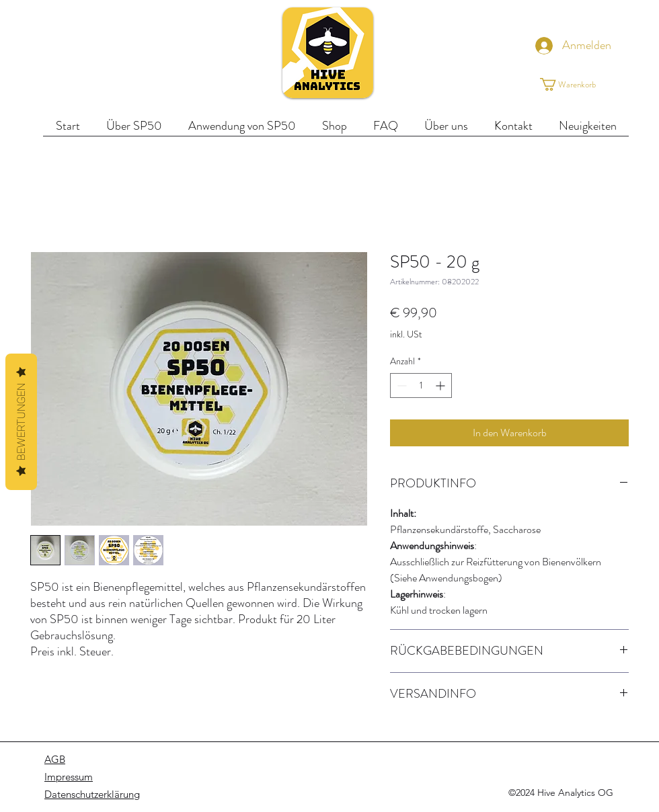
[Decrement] (400, 385)
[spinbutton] (421, 385)
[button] (579, 84)
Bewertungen (21, 422)
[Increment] (441, 385)
